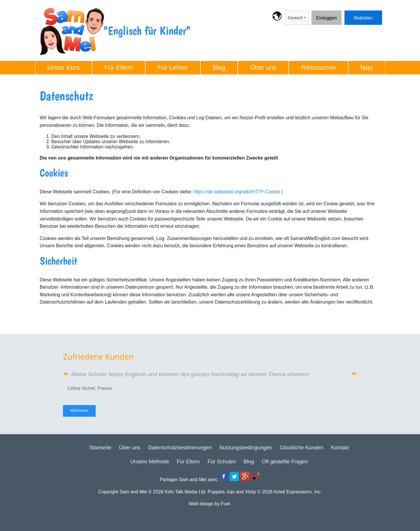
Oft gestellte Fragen (285, 462)
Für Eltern (119, 68)
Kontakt (340, 448)
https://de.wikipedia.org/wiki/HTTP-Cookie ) (238, 192)
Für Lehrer (173, 68)
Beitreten (354, 14)
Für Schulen (222, 462)
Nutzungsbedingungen (246, 448)
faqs (367, 68)
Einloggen (322, 14)
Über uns (263, 68)
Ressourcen (318, 68)
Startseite (100, 448)
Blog (219, 68)
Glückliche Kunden (302, 448)
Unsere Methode (149, 462)
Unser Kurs (64, 68)
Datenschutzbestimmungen (180, 448)
